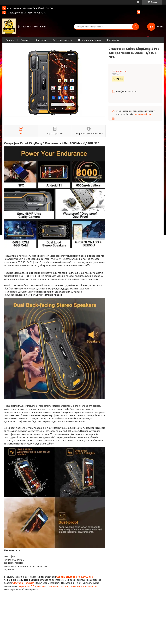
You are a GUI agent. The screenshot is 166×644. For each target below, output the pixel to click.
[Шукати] (136, 27)
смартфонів (24, 586)
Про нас (25, 40)
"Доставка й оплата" (23, 583)
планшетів (91, 586)
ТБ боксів (36, 586)
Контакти (41, 40)
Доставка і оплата (62, 40)
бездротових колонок (72, 586)
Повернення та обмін (89, 40)
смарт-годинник (51, 586)
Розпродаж (113, 40)
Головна (10, 40)
